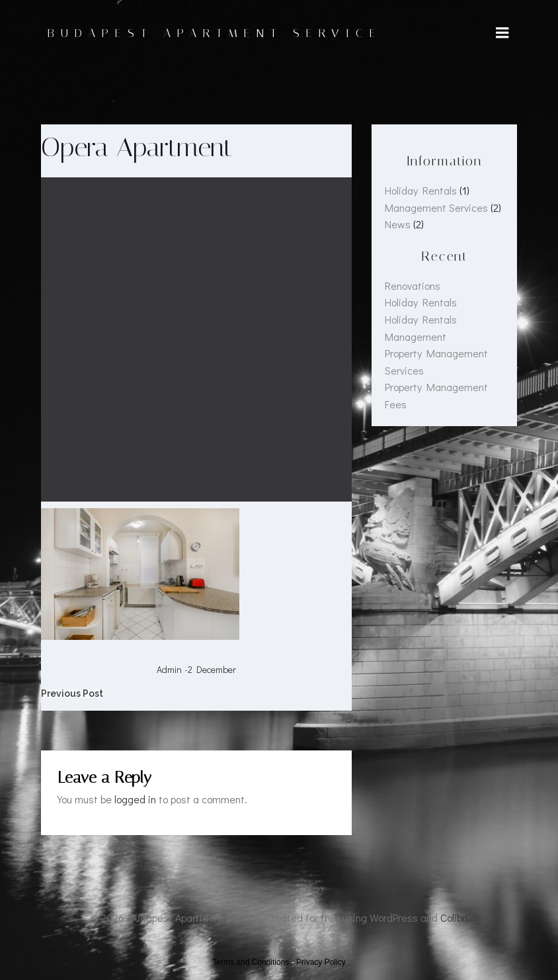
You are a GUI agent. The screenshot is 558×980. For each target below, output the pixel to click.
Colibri (454, 917)
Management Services (436, 207)
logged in (135, 799)
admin (169, 669)
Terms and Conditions (251, 962)
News (398, 224)
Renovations (413, 286)
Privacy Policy (321, 962)
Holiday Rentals (421, 190)
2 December (212, 669)
